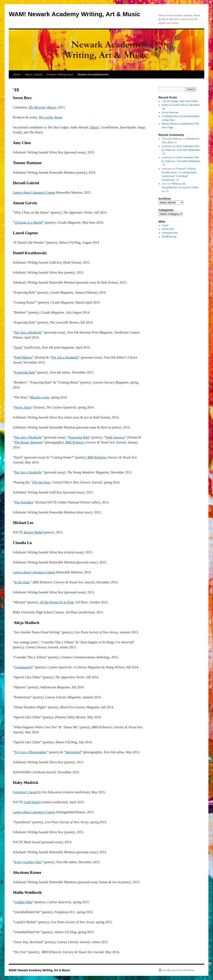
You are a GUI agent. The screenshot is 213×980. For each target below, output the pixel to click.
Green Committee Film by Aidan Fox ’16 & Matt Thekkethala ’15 (181, 150)
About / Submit (34, 74)
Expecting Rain (25, 372)
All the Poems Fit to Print (57, 602)
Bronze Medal (33, 532)
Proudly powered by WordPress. (179, 970)
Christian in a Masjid (28, 222)
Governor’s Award (26, 792)
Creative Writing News (60, 74)
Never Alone (23, 407)
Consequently (24, 667)
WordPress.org (169, 237)
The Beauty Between (28, 442)
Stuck (18, 347)
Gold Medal (32, 802)
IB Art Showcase (170, 112)
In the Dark (22, 582)
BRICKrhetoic (75, 442)
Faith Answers (115, 437)
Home (17, 74)
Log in (165, 225)
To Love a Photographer (30, 752)
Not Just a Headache (28, 332)
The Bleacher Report (42, 107)
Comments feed (170, 233)
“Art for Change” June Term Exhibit (180, 101)
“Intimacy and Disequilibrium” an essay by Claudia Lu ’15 (180, 187)
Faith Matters (23, 357)
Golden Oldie (23, 902)
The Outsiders (24, 502)
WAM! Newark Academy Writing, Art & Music (74, 14)
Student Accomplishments (93, 74)
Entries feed (168, 229)
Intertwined (73, 752)
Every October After (28, 862)
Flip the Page (41, 482)
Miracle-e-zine (39, 397)
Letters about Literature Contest (34, 192)
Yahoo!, (95, 127)
